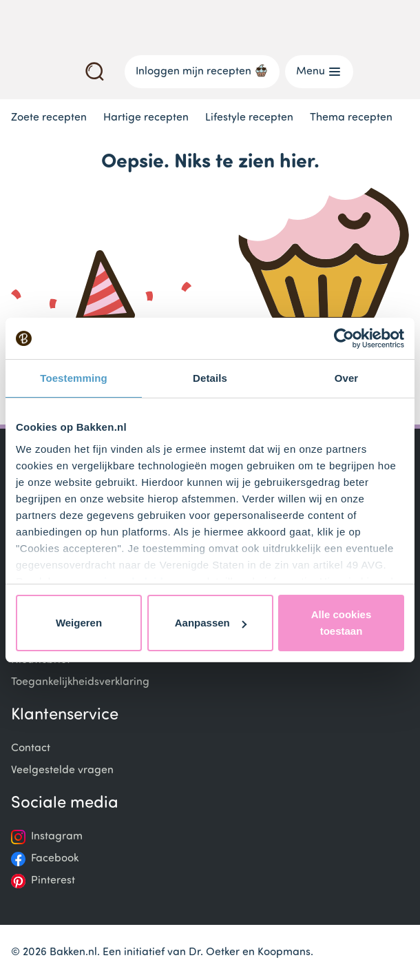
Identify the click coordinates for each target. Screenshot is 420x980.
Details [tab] (210, 378)
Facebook (55, 859)
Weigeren (79, 623)
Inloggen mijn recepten (202, 70)
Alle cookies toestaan (342, 623)
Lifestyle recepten (249, 118)
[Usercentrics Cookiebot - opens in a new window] (344, 338)
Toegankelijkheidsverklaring (80, 682)
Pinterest (53, 881)
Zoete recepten (49, 118)
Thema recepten (351, 118)
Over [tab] (347, 378)
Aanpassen (211, 623)
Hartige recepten (146, 118)
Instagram (57, 837)
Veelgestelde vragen (62, 770)
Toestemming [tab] (74, 378)
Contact (31, 748)
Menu (319, 72)
